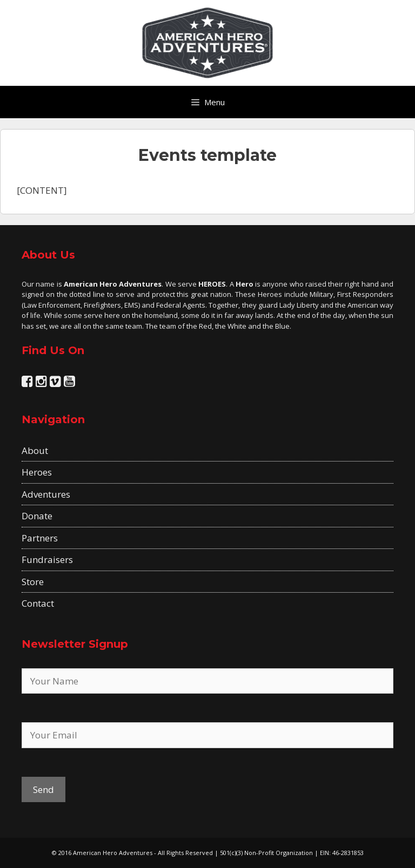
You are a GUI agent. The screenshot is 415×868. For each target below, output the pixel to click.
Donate (37, 516)
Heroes (37, 472)
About (35, 450)
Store (33, 582)
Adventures (46, 494)
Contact (38, 603)
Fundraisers (47, 560)
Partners (40, 538)
